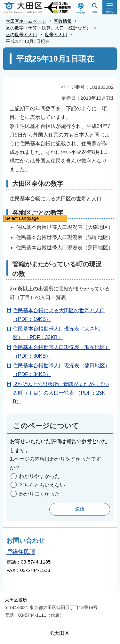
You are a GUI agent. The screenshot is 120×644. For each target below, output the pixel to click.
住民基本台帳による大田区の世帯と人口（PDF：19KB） (59, 315)
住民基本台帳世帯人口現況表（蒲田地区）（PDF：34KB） (61, 370)
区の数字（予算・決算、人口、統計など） (48, 28)
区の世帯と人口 (21, 35)
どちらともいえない (42, 485)
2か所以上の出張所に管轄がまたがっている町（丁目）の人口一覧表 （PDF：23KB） (61, 393)
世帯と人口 (56, 35)
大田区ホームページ (26, 21)
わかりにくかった (39, 494)
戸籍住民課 (21, 552)
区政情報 (63, 21)
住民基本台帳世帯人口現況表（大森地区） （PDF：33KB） (56, 333)
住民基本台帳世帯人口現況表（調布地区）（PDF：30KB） (61, 352)
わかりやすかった (39, 476)
